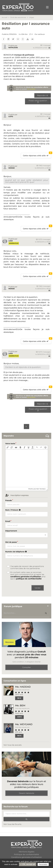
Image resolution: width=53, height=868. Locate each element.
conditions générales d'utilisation (26, 577)
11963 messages (43, 166)
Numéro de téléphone (16, 552)
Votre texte (10, 443)
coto (11, 116)
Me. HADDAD (23, 687)
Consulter (26, 667)
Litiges (31, 17)
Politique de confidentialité (26, 854)
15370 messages (43, 239)
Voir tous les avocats (13, 745)
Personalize (43, 864)
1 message (45, 45)
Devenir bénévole (26, 793)
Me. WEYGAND (24, 724)
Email (8, 521)
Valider (38, 588)
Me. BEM (20, 705)
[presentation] (8, 447)
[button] (8, 447)
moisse (12, 168)
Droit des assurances (18, 17)
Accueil (5, 17)
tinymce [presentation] (43, 489)
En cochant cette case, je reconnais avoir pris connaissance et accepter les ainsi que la (28, 576)
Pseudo (9, 500)
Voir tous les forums (12, 824)
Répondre (43, 95)
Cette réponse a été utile (37, 155)
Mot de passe (11, 542)
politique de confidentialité (29, 579)
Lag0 (11, 241)
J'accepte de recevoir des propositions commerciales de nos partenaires (27, 567)
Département (11, 531)
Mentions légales (27, 852)
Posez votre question (38, 101)
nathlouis (41, 34)
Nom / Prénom (13, 510)
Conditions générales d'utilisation (26, 857)
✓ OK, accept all (28, 864)
